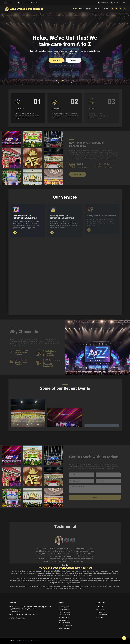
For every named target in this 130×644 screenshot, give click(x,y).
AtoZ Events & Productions (20, 641)
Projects (88, 9)
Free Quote (74, 60)
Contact (106, 9)
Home (75, 9)
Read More (56, 60)
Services (96, 9)
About (81, 9)
